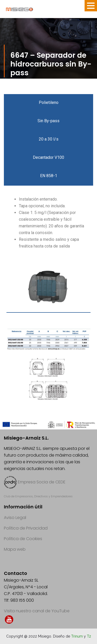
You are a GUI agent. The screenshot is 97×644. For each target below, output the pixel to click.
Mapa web (15, 549)
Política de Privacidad (26, 528)
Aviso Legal (15, 518)
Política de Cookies (23, 539)
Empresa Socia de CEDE (42, 482)
